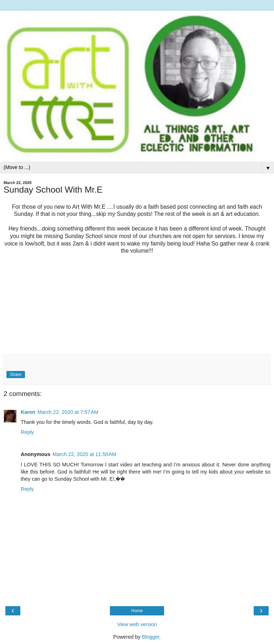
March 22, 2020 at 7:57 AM (68, 412)
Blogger (151, 637)
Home (137, 611)
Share (16, 375)
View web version (137, 624)
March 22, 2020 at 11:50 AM (84, 454)
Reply (27, 432)
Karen (28, 412)
